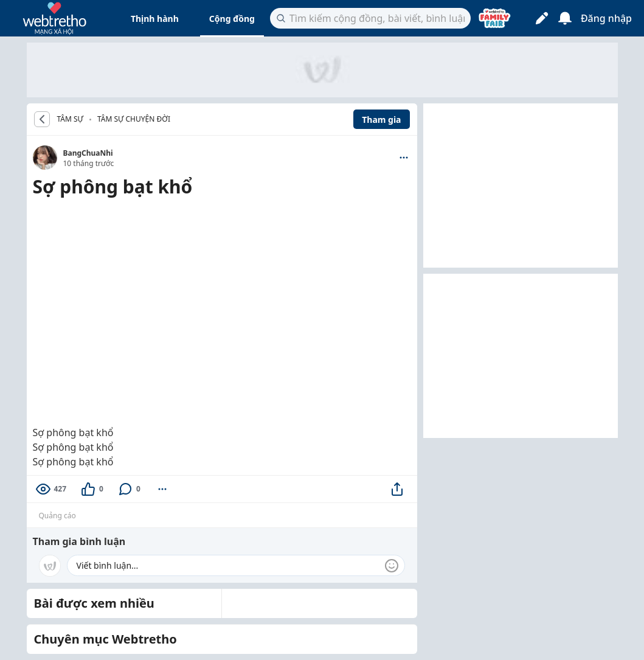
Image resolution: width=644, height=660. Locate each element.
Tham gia (381, 120)
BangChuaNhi (88, 153)
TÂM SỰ (70, 119)
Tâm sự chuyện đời (134, 119)
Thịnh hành (155, 19)
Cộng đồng (232, 19)
